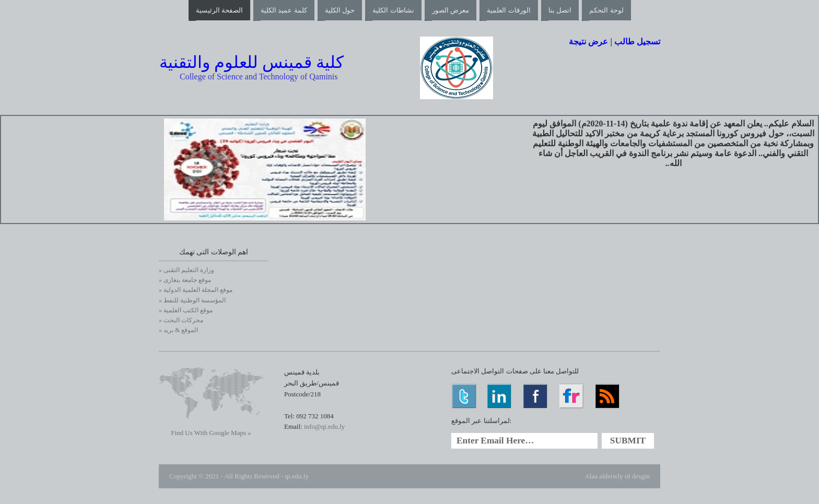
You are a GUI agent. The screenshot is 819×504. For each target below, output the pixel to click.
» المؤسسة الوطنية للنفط (192, 300)
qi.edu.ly (297, 476)
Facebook (536, 396)
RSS (608, 396)
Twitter (464, 396)
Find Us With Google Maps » (211, 433)
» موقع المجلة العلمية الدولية (196, 290)
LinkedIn (500, 396)
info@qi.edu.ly (324, 426)
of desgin (637, 476)
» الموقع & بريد (178, 330)
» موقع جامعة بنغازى (185, 280)
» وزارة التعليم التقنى (186, 270)
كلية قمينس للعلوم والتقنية (251, 62)
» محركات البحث (181, 320)
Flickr (572, 396)
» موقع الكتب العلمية (186, 310)
